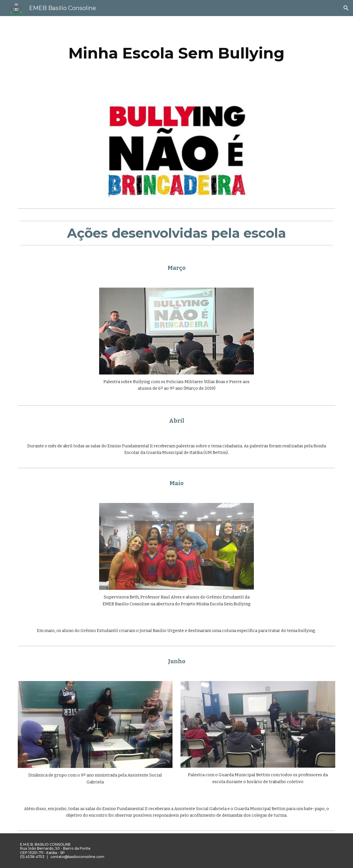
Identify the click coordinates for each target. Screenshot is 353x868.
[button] (346, 8)
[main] (176, 53)
